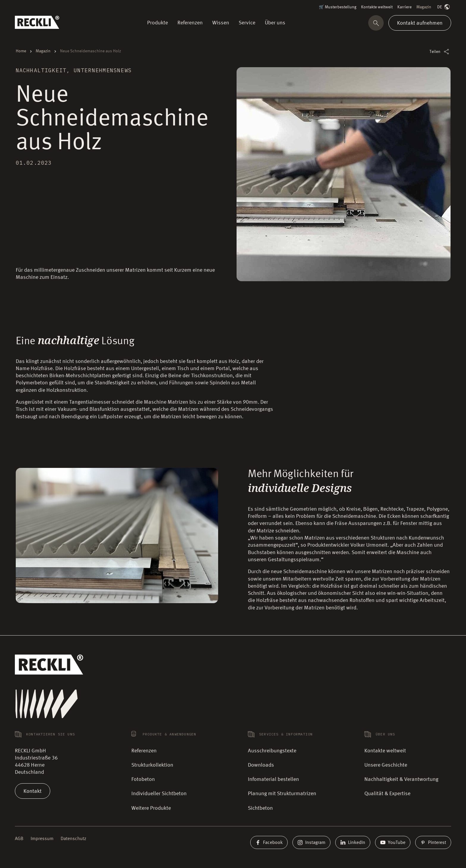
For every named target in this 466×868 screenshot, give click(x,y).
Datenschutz (73, 839)
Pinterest (433, 842)
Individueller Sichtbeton (159, 794)
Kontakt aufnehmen (420, 23)
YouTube (393, 842)
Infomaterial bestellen (273, 779)
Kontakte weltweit (377, 7)
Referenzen (144, 751)
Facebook (269, 842)
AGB (19, 839)
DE (444, 7)
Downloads (261, 765)
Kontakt (33, 791)
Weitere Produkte (151, 808)
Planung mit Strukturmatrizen (282, 794)
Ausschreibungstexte (272, 751)
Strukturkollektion (152, 765)
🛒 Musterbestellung (338, 7)
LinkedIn (353, 842)
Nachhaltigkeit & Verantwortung (401, 779)
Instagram (311, 842)
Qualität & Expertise (387, 794)
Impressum (42, 839)
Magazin (424, 7)
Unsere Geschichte (386, 765)
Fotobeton (143, 779)
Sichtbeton (260, 808)
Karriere (404, 7)
